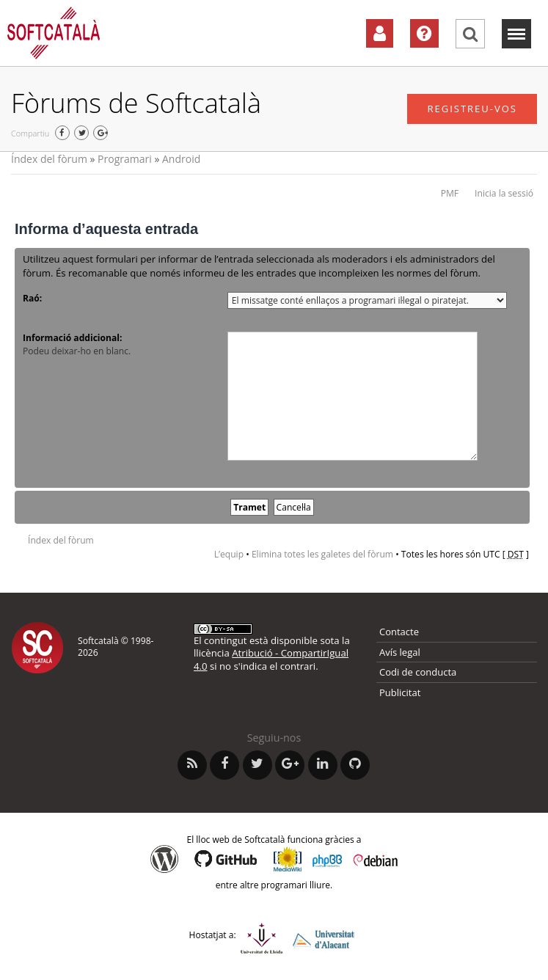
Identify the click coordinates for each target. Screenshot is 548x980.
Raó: (32, 298)
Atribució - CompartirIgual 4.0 (271, 659)
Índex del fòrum (49, 159)
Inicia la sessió (504, 193)
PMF (450, 193)
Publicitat (400, 692)
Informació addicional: (72, 338)
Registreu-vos (472, 109)
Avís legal (400, 652)
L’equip (229, 554)
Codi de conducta (418, 672)
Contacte (399, 632)
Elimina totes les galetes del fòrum (322, 554)
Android (181, 159)
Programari (125, 159)
